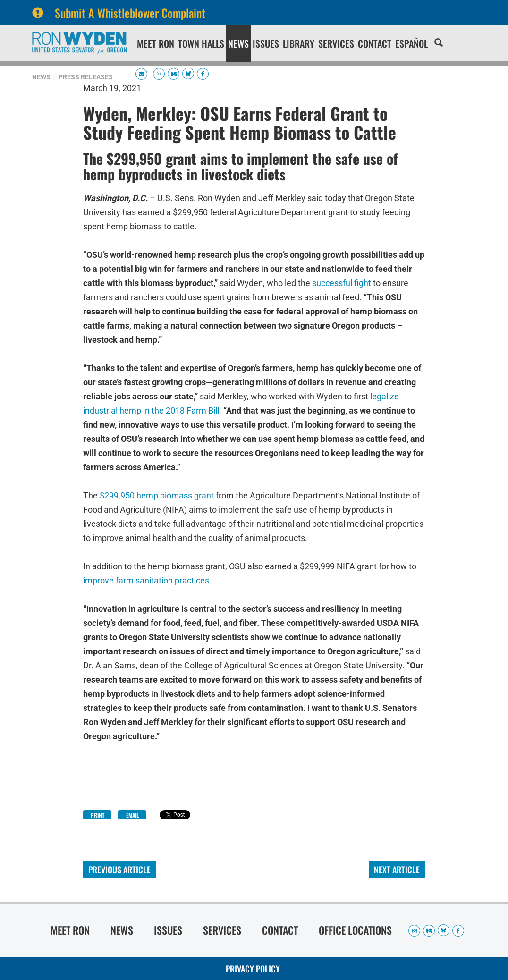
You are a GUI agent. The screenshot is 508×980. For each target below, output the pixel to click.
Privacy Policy (253, 969)
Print (97, 815)
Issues (266, 43)
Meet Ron (156, 43)
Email (132, 815)
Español (411, 43)
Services (336, 43)
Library (299, 43)
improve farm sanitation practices (146, 579)
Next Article (397, 870)
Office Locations (355, 930)
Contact (375, 43)
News (238, 43)
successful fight (342, 282)
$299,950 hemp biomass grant (157, 494)
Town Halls (201, 43)
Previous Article (119, 870)
